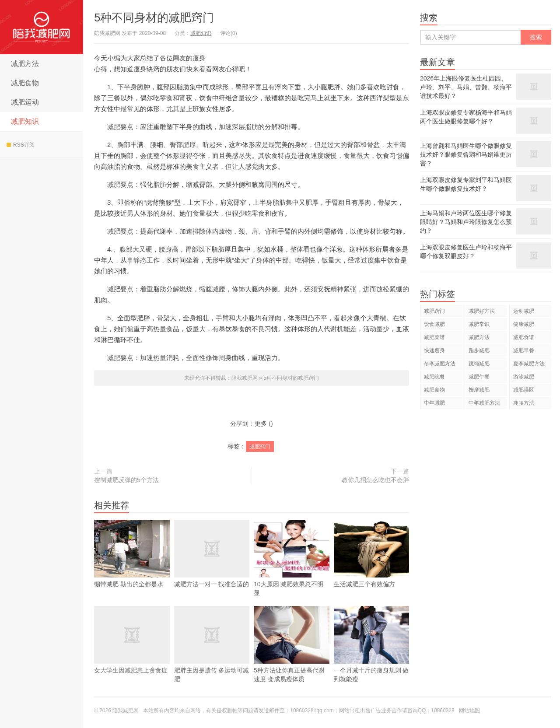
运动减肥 (524, 311)
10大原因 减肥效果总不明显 (292, 571)
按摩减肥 (479, 390)
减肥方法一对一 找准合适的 (212, 567)
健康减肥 (524, 324)
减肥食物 (25, 83)
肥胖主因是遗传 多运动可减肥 (212, 657)
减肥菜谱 (434, 337)
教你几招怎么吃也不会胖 (375, 480)
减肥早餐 (524, 350)
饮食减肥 (434, 324)
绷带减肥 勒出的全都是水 (132, 567)
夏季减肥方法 (529, 364)
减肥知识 (25, 121)
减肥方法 (25, 64)
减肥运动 (25, 102)
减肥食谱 (524, 337)
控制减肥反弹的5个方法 (126, 480)
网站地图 (469, 710)
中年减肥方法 (484, 403)
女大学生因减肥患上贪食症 (132, 653)
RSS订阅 (21, 145)
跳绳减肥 (479, 364)
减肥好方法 (482, 311)
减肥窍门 (260, 447)
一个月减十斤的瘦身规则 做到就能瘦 (372, 657)
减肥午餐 (479, 377)
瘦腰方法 (524, 403)
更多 (261, 423)
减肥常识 (479, 324)
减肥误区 (524, 390)
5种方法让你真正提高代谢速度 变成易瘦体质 (292, 657)
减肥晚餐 (434, 377)
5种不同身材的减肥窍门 (154, 17)
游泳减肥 (524, 377)
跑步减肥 (479, 350)
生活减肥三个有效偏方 (372, 567)
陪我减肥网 (42, 27)
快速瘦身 (434, 350)
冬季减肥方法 (440, 364)
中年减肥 (434, 403)
